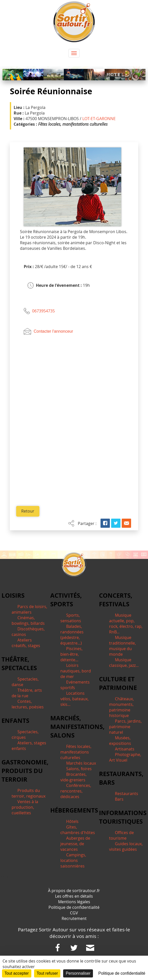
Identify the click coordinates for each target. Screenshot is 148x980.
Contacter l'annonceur (53, 331)
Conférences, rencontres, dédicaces (76, 791)
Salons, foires (79, 769)
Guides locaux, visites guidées (126, 847)
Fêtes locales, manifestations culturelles (76, 752)
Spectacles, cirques (25, 735)
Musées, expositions (120, 741)
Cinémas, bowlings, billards (28, 621)
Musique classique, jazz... (124, 663)
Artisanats (125, 749)
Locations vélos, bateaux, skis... (75, 699)
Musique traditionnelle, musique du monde (122, 646)
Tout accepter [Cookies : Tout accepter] (17, 973)
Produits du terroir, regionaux (29, 794)
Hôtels (72, 822)
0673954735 (43, 311)
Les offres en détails (74, 896)
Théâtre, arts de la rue (27, 693)
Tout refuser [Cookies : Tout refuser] (47, 973)
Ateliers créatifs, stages (26, 643)
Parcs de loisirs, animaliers (29, 610)
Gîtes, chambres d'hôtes (78, 830)
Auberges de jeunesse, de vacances (75, 844)
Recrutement (74, 919)
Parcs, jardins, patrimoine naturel (125, 727)
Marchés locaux (81, 763)
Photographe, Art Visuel (125, 758)
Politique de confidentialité (74, 908)
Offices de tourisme (121, 836)
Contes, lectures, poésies (28, 704)
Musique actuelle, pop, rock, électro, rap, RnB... (126, 624)
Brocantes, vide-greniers (73, 777)
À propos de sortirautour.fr (74, 891)
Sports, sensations (71, 618)
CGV (74, 913)
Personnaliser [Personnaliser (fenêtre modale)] (78, 973)
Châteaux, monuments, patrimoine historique (121, 707)
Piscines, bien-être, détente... (71, 654)
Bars (119, 799)
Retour (28, 511)
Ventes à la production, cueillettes (25, 807)
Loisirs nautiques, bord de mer (76, 671)
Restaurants (127, 794)
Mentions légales (74, 902)
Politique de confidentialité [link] (122, 973)
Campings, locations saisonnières (73, 861)
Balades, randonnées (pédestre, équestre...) (72, 635)
